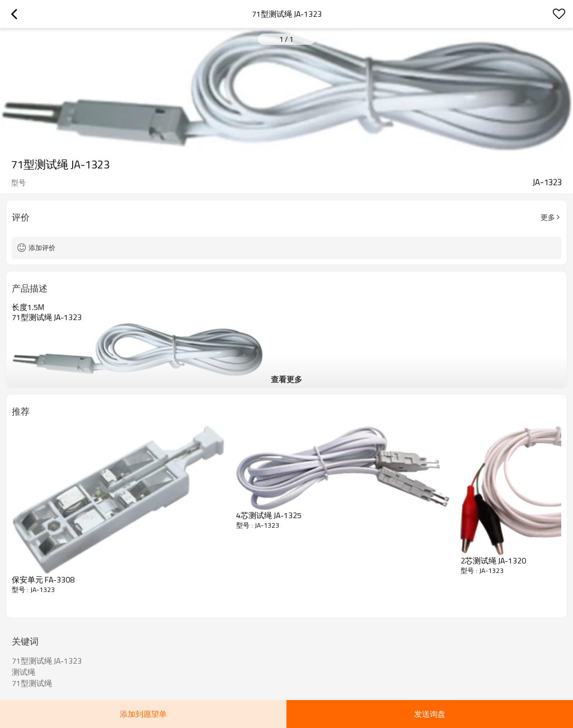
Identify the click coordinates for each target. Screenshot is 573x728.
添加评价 (42, 248)
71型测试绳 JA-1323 (47, 661)
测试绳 (24, 672)
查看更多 (286, 379)
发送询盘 (430, 714)
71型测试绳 (32, 683)
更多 (548, 217)
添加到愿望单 (143, 714)
